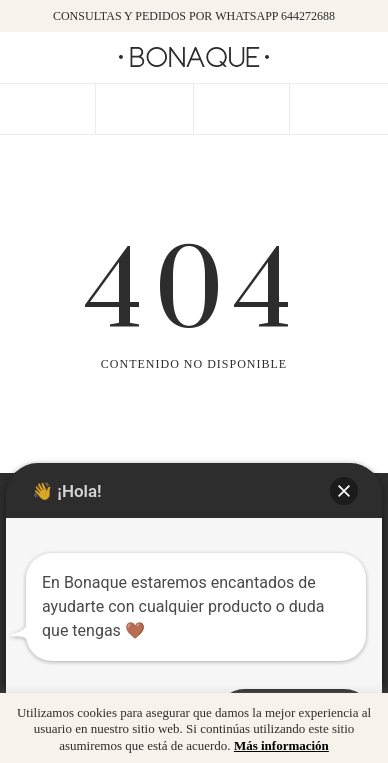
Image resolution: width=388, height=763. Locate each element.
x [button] (358, 715)
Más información (281, 745)
